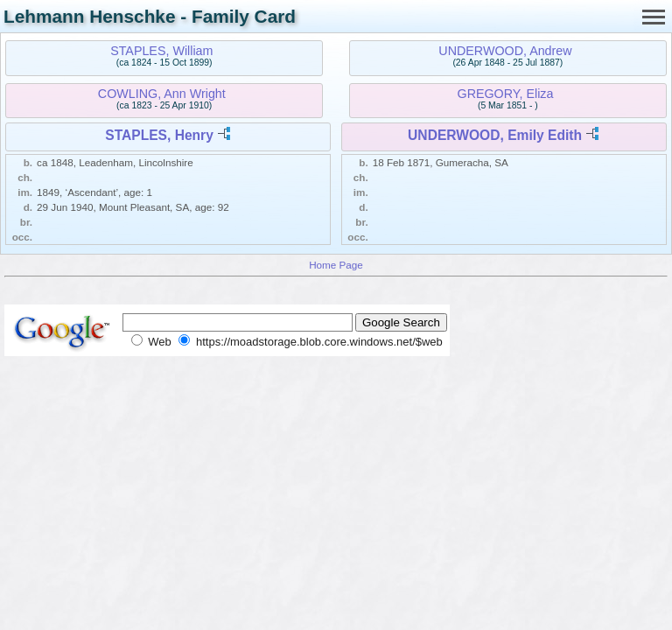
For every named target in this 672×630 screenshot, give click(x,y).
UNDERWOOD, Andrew (505, 51)
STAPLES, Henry (159, 135)
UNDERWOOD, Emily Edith (495, 135)
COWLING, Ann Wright (162, 94)
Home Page (336, 265)
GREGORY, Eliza (506, 94)
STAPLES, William (161, 51)
